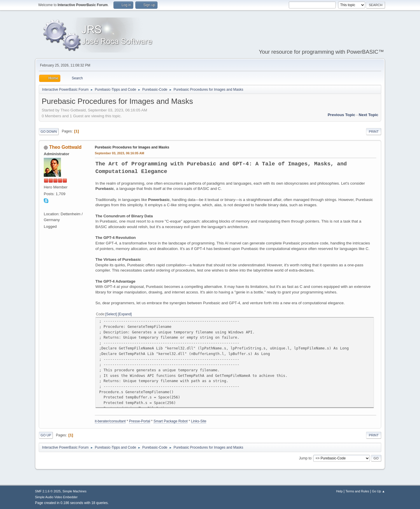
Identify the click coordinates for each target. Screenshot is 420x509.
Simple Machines (74, 491)
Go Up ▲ (378, 491)
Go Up (46, 435)
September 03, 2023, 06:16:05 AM (119, 153)
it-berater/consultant (110, 421)
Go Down (49, 132)
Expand (125, 314)
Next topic (369, 115)
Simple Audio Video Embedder (56, 497)
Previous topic (341, 115)
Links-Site (199, 421)
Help (339, 491)
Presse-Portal (140, 421)
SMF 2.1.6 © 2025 (48, 491)
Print (374, 132)
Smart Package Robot (170, 421)
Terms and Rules (357, 491)
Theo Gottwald (65, 147)
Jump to (305, 458)
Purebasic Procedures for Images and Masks (132, 147)
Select (111, 314)
